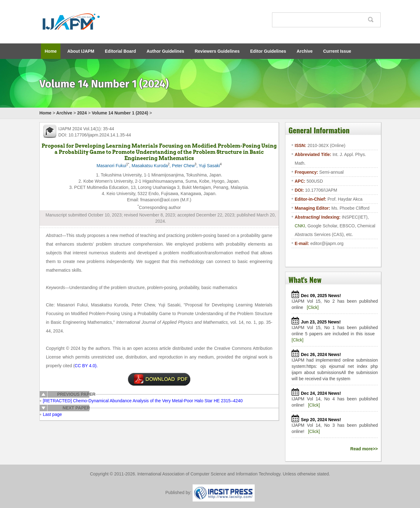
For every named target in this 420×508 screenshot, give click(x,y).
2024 (82, 113)
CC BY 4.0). (86, 366)
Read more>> (364, 449)
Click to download (159, 379)
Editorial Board (120, 51)
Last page (52, 414)
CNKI (300, 226)
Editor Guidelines (268, 51)
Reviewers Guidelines (217, 51)
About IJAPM (81, 51)
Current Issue (337, 51)
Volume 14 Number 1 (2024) (120, 113)
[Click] (313, 307)
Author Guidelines (165, 51)
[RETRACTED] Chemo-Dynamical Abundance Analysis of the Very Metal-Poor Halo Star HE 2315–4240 (143, 401)
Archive (304, 51)
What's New (305, 279)
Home (51, 51)
